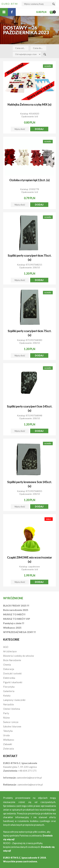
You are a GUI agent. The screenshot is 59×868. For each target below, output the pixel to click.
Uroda (6, 735)
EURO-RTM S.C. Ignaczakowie (20, 858)
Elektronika (9, 678)
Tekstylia (8, 731)
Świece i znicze (11, 722)
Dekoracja (9, 669)
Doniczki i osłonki (12, 673)
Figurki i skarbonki (13, 682)
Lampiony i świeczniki (14, 700)
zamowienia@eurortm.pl (29, 778)
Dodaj (39, 129)
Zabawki (8, 744)
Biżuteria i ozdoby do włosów (18, 656)
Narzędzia (8, 704)
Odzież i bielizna (12, 709)
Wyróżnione (13, 598)
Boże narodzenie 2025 (16, 610)
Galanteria (9, 691)
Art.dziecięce (10, 651)
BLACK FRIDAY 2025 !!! (16, 606)
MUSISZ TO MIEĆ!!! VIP (17, 619)
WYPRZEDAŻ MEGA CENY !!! (20, 632)
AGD (6, 647)
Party (6, 713)
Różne (6, 718)
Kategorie (11, 639)
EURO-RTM (10, 4)
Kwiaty (7, 696)
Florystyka (9, 687)
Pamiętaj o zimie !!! (14, 623)
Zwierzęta (8, 749)
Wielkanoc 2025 (12, 628)
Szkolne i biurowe (12, 726)
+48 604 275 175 (27, 771)
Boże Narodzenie (12, 660)
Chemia (7, 665)
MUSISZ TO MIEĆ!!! (14, 614)
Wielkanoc (9, 740)
